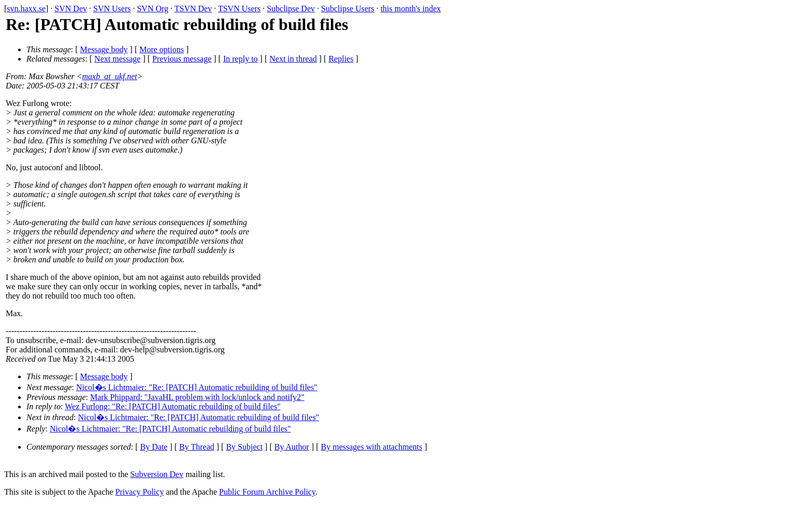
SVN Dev (71, 9)
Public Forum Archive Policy (267, 492)
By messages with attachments (372, 447)
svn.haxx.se (26, 9)
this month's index (411, 9)
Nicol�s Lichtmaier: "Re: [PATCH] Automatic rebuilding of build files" (197, 387)
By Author (292, 447)
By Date (154, 447)
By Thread (197, 447)
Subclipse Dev (291, 9)
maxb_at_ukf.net (110, 76)
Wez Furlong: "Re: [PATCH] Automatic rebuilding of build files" (172, 406)
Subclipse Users (348, 9)
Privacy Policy (140, 492)
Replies (341, 59)
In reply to (241, 59)
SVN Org (153, 9)
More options (162, 49)
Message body (104, 49)
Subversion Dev (157, 474)
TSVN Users (239, 9)
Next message (117, 59)
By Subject (244, 447)
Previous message (182, 59)
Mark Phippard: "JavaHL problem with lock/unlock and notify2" (197, 397)
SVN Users (112, 9)
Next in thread (293, 59)
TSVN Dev (193, 9)
